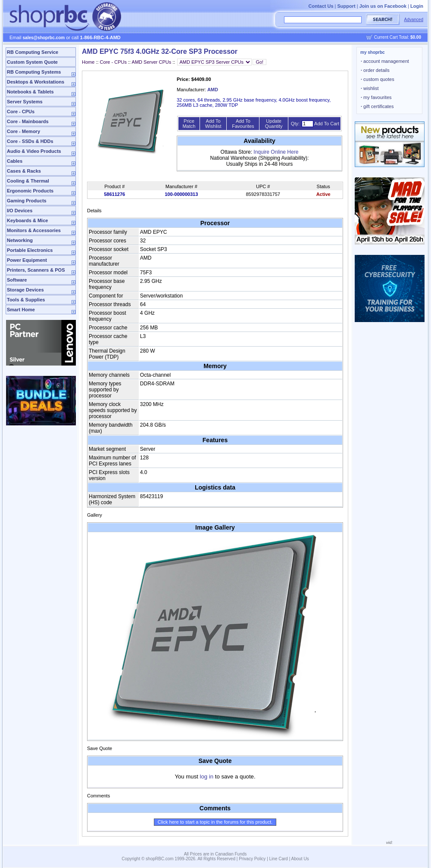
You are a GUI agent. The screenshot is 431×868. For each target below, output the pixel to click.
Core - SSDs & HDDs (30, 141)
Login (417, 6)
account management (385, 61)
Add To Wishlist (213, 124)
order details (375, 70)
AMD (213, 90)
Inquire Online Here (276, 152)
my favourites (376, 97)
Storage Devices (25, 290)
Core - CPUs (21, 112)
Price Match (189, 124)
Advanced (414, 20)
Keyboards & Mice (27, 220)
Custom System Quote (32, 62)
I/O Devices (20, 211)
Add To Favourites (243, 124)
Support (347, 6)
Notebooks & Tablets (30, 92)
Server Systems (25, 102)
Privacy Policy (252, 859)
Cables (15, 161)
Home (88, 62)
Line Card (279, 859)
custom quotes (378, 79)
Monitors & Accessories (34, 230)
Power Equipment (27, 260)
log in (207, 777)
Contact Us (321, 6)
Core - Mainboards (28, 121)
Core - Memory (23, 131)
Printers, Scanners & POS (36, 270)
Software (17, 280)
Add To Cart (327, 124)
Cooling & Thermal (28, 181)
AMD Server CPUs (152, 62)
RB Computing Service (33, 52)
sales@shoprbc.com (44, 38)
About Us (300, 859)
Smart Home (21, 310)
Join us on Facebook (383, 6)
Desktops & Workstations (36, 82)
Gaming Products (27, 201)
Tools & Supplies (26, 300)
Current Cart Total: (398, 37)
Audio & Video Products (34, 151)
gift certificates (377, 106)
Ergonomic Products (30, 191)
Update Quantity (274, 124)
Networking (20, 240)
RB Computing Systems (34, 72)
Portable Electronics (30, 250)
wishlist (370, 88)
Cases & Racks (24, 171)
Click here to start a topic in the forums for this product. (215, 822)
